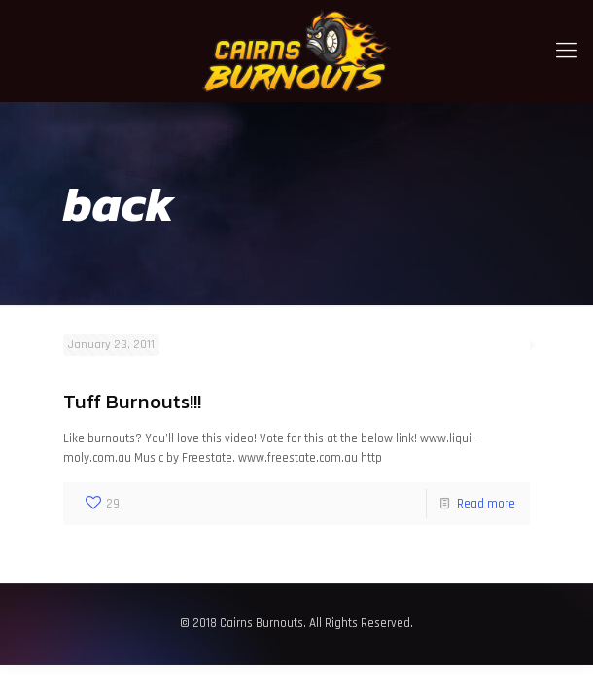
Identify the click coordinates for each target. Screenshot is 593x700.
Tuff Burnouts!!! (132, 401)
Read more (486, 504)
